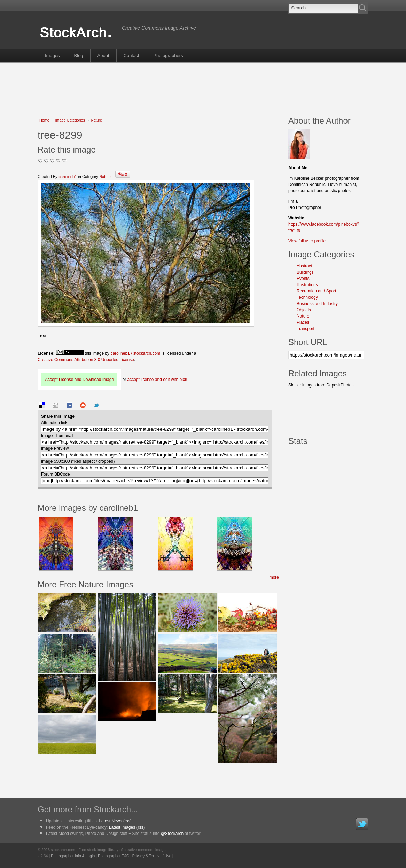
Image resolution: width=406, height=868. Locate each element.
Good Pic (52, 161)
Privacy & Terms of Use (152, 856)
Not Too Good (41, 161)
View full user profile (307, 241)
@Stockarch (172, 834)
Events (303, 279)
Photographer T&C (114, 856)
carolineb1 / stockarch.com (135, 353)
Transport (306, 329)
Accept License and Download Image (79, 380)
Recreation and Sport (316, 291)
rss (127, 821)
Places (303, 322)
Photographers (168, 56)
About (103, 56)
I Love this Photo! (64, 161)
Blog (79, 56)
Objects (304, 310)
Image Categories (70, 120)
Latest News (110, 821)
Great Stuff (58, 161)
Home (44, 120)
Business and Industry (317, 304)
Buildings (305, 272)
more (274, 577)
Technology (307, 297)
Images (52, 56)
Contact (131, 56)
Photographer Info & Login (73, 856)
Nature (96, 120)
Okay (46, 161)
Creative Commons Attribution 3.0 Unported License (86, 360)
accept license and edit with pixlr (157, 380)
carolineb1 (68, 177)
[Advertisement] (203, 86)
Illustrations (307, 285)
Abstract (304, 266)
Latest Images (122, 827)
